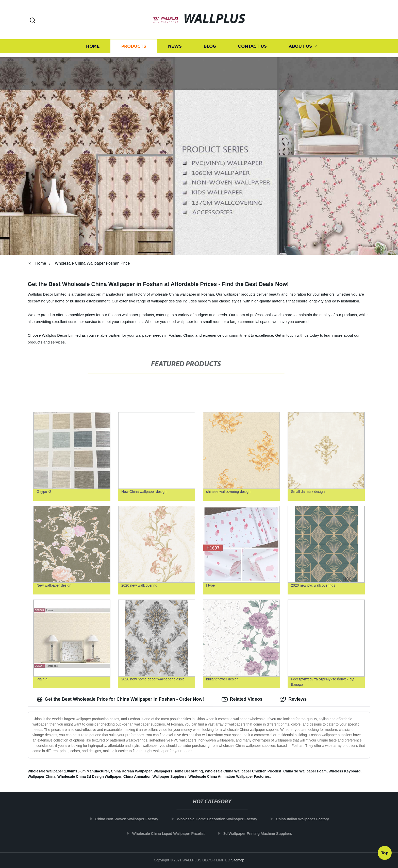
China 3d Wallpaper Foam (305, 771)
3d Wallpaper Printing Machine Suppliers (263, 833)
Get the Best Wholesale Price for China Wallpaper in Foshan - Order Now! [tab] (120, 699)
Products (134, 44)
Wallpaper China (42, 776)
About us (300, 44)
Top (385, 854)
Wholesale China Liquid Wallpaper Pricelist (174, 833)
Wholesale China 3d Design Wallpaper (89, 776)
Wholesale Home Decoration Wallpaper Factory (222, 819)
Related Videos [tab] (242, 699)
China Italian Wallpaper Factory (308, 819)
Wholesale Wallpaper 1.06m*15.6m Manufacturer (68, 771)
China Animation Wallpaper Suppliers (155, 776)
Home (93, 44)
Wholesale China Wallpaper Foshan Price (92, 263)
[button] (32, 21)
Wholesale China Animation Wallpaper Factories (229, 776)
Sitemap (238, 860)
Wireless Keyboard (344, 771)
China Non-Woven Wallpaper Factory (132, 819)
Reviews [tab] (293, 699)
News (175, 44)
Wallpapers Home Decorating (178, 771)
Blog (210, 44)
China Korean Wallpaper (131, 771)
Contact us (252, 44)
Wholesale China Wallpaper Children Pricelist (243, 771)
